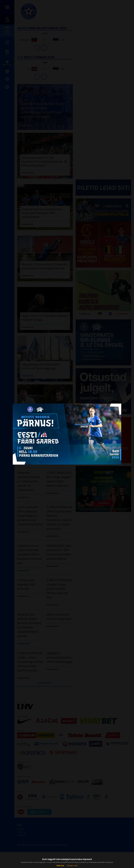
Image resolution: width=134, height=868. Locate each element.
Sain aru (60, 865)
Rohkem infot (72, 865)
